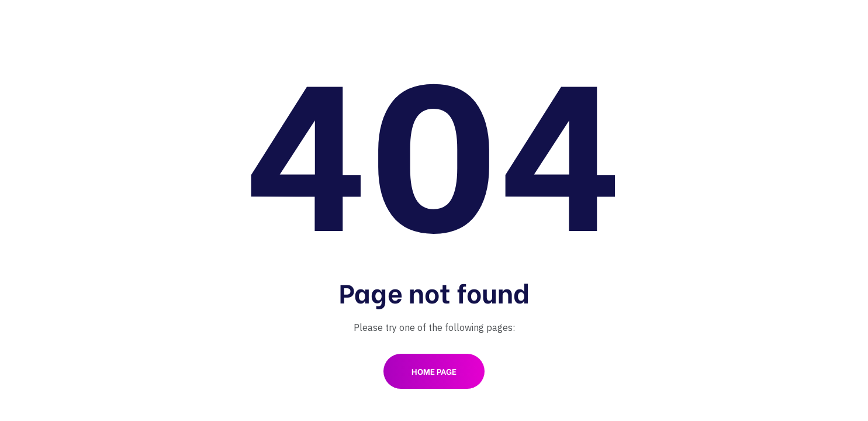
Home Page (434, 371)
